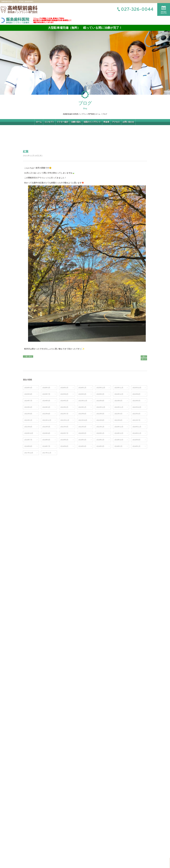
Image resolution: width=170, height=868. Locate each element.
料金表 (106, 122)
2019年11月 (137, 433)
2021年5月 (46, 427)
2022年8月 (46, 414)
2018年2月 (118, 446)
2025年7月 (46, 394)
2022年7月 (64, 414)
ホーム (39, 122)
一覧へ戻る (28, 357)
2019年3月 (82, 440)
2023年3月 (46, 407)
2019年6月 (46, 440)
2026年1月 (82, 388)
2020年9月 (46, 433)
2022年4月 (118, 414)
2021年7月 (136, 420)
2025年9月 (28, 394)
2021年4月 (64, 427)
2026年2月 (64, 388)
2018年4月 (82, 446)
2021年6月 (28, 427)
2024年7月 (28, 401)
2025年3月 (82, 394)
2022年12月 (101, 407)
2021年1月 (100, 427)
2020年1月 (100, 433)
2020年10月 (29, 433)
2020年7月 (64, 433)
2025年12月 (101, 388)
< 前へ (144, 357)
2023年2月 (64, 407)
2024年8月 (136, 394)
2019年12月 (119, 433)
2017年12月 (29, 453)
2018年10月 (119, 440)
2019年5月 (64, 440)
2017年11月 (47, 453)
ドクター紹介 (63, 122)
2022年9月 (28, 414)
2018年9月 (136, 440)
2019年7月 (28, 440)
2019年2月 (100, 440)
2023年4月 (28, 407)
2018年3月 (100, 446)
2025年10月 (137, 388)
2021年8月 (118, 420)
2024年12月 (119, 394)
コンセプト (49, 122)
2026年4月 (28, 388)
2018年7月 (46, 446)
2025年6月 (64, 394)
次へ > (144, 359)
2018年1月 (136, 446)
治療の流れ (76, 122)
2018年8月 (28, 446)
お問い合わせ (128, 122)
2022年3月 (136, 414)
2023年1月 (82, 407)
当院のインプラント (92, 122)
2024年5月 (46, 401)
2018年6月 (64, 446)
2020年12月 (119, 427)
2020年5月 (82, 433)
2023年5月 (136, 401)
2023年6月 (118, 401)
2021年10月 (83, 420)
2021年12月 (47, 420)
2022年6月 (82, 414)
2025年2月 (100, 394)
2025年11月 (119, 388)
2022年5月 (100, 414)
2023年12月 (83, 401)
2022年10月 (137, 407)
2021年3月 (82, 427)
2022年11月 (119, 407)
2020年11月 (137, 427)
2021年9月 (100, 420)
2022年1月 (28, 420)
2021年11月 (65, 420)
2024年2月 (64, 401)
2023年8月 (100, 401)
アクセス (116, 122)
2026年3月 (46, 388)
